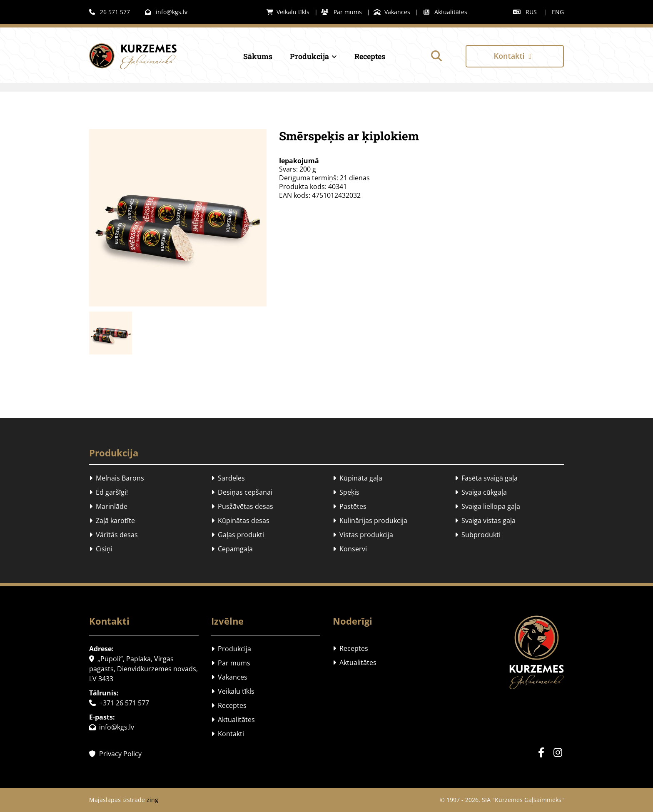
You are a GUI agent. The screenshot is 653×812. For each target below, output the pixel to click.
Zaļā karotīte (112, 521)
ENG (558, 12)
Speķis (346, 492)
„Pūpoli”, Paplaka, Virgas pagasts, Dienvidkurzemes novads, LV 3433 (143, 669)
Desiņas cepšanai (242, 492)
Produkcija (309, 56)
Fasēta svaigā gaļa (486, 478)
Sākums (258, 56)
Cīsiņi (101, 549)
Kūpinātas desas (240, 521)
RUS (531, 12)
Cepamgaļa (232, 549)
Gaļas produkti (238, 535)
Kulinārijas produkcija (370, 521)
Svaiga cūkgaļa (481, 492)
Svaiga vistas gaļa (485, 521)
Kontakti (228, 734)
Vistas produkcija (363, 535)
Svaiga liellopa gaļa (487, 506)
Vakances (392, 12)
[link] (305, 56)
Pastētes (350, 506)
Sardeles (228, 478)
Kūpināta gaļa (358, 478)
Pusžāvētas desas (242, 506)
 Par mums (341, 12)
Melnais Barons (117, 478)
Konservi (350, 549)
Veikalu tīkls (288, 12)
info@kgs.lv (166, 12)
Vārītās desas (113, 535)
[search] (436, 56)
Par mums (231, 663)
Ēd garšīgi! (108, 492)
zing (152, 800)
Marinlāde (108, 506)
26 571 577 (110, 12)
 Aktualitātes (445, 12)
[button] (515, 56)
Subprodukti (478, 535)
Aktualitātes (233, 720)
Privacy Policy (115, 754)
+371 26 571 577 (119, 703)
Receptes (370, 56)
